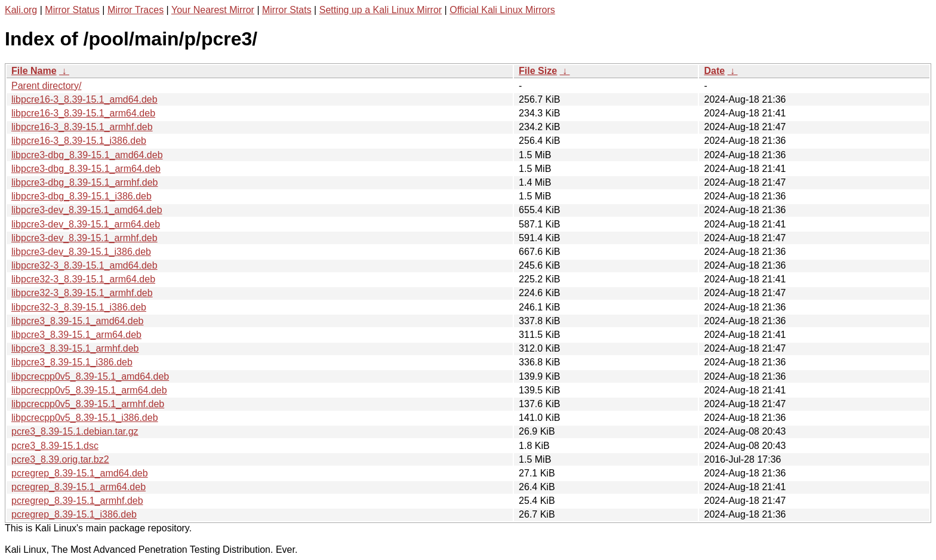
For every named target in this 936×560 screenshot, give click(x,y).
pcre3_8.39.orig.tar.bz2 (60, 459)
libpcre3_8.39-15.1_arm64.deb (76, 335)
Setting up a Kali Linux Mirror (381, 10)
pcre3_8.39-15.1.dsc (55, 446)
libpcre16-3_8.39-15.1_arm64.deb (83, 113)
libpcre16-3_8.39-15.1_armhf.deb (82, 127)
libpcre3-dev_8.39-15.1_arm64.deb (86, 224)
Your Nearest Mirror (213, 10)
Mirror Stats (287, 10)
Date (714, 71)
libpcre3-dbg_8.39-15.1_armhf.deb (85, 182)
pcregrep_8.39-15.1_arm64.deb (78, 487)
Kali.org (21, 10)
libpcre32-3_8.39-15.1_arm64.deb (83, 279)
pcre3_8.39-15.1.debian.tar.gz (75, 431)
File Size (538, 71)
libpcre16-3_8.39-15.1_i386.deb (79, 141)
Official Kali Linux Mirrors (502, 10)
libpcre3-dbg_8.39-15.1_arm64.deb (86, 169)
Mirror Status (72, 10)
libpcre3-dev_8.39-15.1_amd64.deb (87, 210)
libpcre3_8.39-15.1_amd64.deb (78, 321)
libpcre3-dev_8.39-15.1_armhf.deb (84, 238)
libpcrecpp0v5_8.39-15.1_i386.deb (85, 418)
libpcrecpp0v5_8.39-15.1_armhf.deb (88, 404)
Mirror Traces (136, 10)
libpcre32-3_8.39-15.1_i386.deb (79, 307)
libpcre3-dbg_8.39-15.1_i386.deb (81, 196)
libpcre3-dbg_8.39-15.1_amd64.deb (87, 155)
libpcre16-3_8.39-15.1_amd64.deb (84, 99)
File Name (34, 71)
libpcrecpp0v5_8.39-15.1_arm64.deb (89, 390)
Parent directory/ (46, 86)
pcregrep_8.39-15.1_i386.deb (74, 514)
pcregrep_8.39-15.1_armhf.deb (77, 501)
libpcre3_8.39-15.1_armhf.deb (75, 348)
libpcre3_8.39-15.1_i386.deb (72, 362)
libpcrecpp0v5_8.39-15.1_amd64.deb (90, 376)
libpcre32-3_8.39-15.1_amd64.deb (84, 265)
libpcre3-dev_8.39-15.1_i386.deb (81, 252)
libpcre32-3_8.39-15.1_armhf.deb (82, 293)
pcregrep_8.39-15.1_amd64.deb (80, 473)
